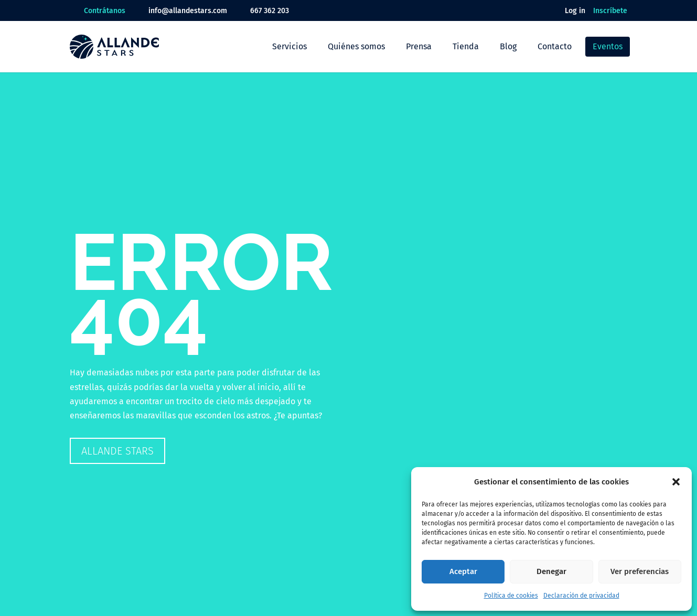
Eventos (608, 46)
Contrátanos (105, 11)
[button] (676, 482)
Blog (508, 46)
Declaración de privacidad (581, 596)
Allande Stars (117, 451)
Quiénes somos (356, 46)
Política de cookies (511, 596)
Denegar (551, 571)
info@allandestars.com (188, 11)
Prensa (419, 46)
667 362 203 (270, 11)
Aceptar (463, 571)
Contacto (555, 46)
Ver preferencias (640, 571)
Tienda (466, 46)
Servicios (289, 46)
